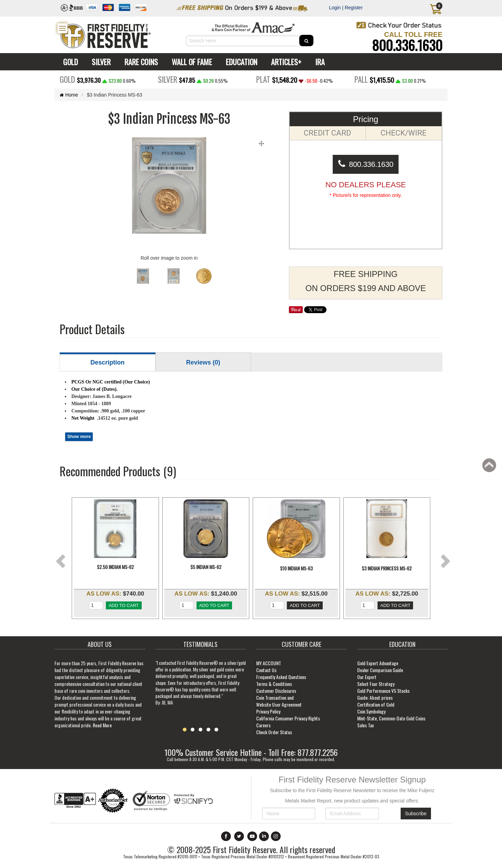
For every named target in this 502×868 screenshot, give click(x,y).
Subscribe (416, 814)
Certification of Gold (376, 704)
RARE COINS (139, 62)
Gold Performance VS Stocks (383, 691)
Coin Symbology (371, 711)
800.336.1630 (407, 45)
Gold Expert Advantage (378, 663)
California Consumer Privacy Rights (288, 718)
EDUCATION (240, 62)
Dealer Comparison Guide (380, 670)
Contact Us (266, 670)
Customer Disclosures (276, 691)
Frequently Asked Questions (281, 677)
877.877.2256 (318, 752)
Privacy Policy (268, 711)
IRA (318, 62)
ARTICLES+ (284, 62)
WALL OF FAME (190, 62)
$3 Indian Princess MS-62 (387, 568)
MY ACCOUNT (269, 663)
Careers (263, 725)
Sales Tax (365, 725)
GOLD (69, 62)
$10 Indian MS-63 (296, 568)
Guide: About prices (375, 697)
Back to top (490, 467)
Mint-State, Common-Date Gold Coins (391, 718)
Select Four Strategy (376, 684)
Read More (102, 725)
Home (69, 95)
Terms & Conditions (274, 684)
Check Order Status (274, 732)
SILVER (99, 62)
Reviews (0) (203, 362)
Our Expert (367, 677)
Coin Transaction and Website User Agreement (279, 701)
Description (107, 362)
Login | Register (346, 8)
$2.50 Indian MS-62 (115, 568)
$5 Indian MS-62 (206, 568)
